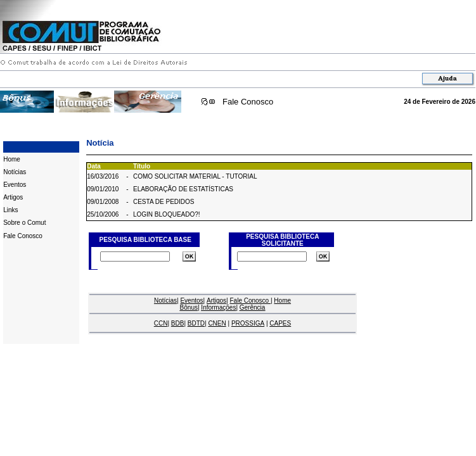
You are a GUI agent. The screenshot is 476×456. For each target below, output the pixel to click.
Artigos (13, 197)
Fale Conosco (248, 102)
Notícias (15, 172)
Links (10, 210)
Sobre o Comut (24, 223)
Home (12, 159)
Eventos (15, 185)
